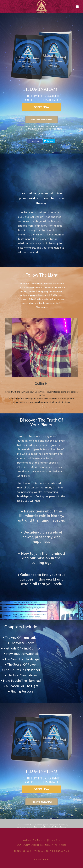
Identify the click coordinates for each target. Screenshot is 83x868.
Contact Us (62, 851)
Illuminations (54, 840)
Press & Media (43, 851)
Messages (43, 845)
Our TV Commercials (27, 845)
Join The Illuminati (58, 845)
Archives (27, 840)
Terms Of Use (23, 851)
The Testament (40, 840)
